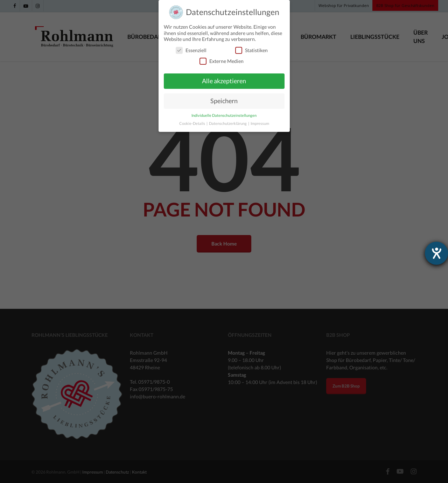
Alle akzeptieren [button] (224, 81)
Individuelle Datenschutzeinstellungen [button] (224, 115)
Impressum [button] (260, 123)
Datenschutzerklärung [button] (228, 123)
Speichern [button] (224, 101)
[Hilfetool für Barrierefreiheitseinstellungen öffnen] (436, 253)
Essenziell (191, 50)
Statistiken (251, 50)
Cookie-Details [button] (192, 123)
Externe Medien (222, 61)
